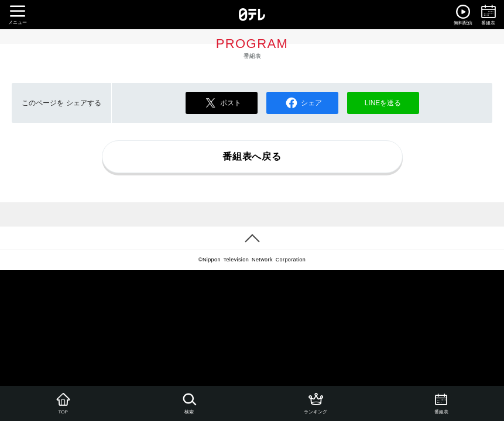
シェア (302, 103)
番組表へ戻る (252, 156)
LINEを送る (383, 103)
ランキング (315, 403)
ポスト (221, 103)
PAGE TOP (252, 238)
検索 (189, 403)
